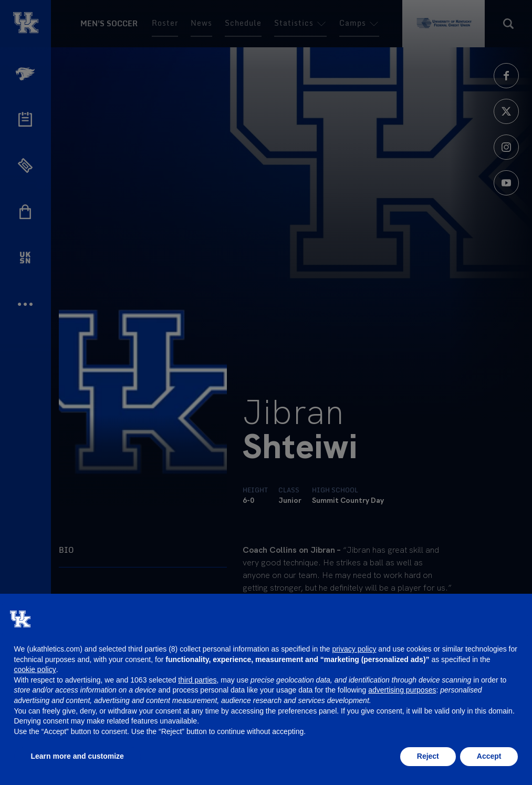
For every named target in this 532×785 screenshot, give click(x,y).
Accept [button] (489, 756)
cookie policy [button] (35, 669)
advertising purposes (402, 690)
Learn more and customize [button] (77, 756)
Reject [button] (428, 756)
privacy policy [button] (354, 649)
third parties (197, 680)
